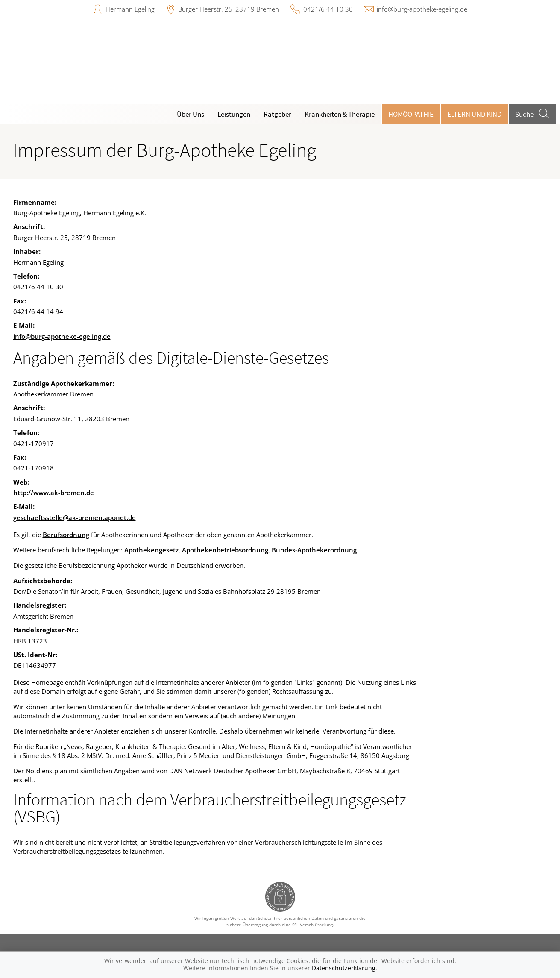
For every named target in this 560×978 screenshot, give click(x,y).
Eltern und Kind (474, 114)
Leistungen (234, 114)
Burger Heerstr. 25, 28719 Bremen (229, 9)
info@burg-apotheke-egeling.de (422, 9)
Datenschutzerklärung (344, 968)
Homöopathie (411, 114)
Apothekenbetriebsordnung (225, 550)
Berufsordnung (66, 535)
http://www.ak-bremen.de (54, 493)
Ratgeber (277, 114)
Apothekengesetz (151, 550)
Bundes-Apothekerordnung (314, 550)
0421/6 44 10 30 (328, 9)
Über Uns (191, 114)
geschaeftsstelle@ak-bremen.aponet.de (75, 517)
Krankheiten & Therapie (340, 114)
